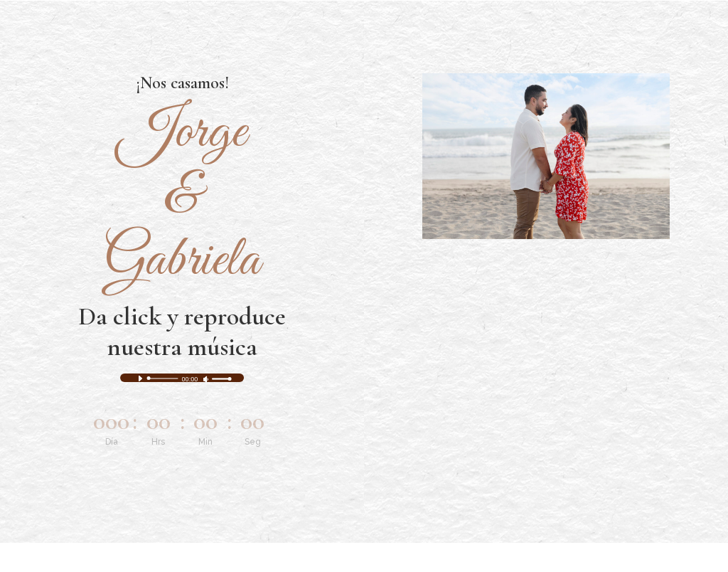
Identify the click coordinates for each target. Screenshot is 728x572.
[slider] (164, 378)
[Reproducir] (140, 378)
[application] (182, 378)
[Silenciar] (206, 379)
